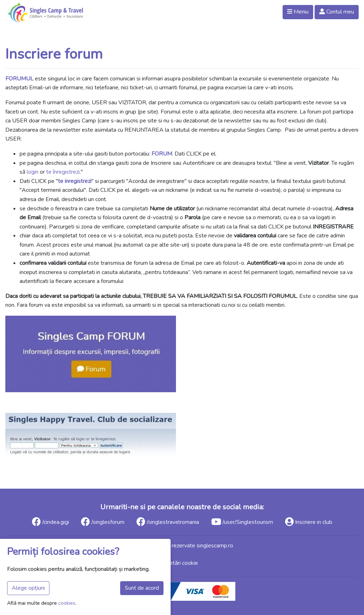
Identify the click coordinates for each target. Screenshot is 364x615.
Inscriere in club (309, 522)
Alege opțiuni (28, 588)
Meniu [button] (298, 12)
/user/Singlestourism (242, 522)
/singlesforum (103, 522)
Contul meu (337, 12)
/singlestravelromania (168, 522)
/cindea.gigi (50, 522)
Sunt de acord (142, 588)
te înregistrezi (63, 172)
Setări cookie (182, 563)
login (33, 172)
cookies (67, 603)
